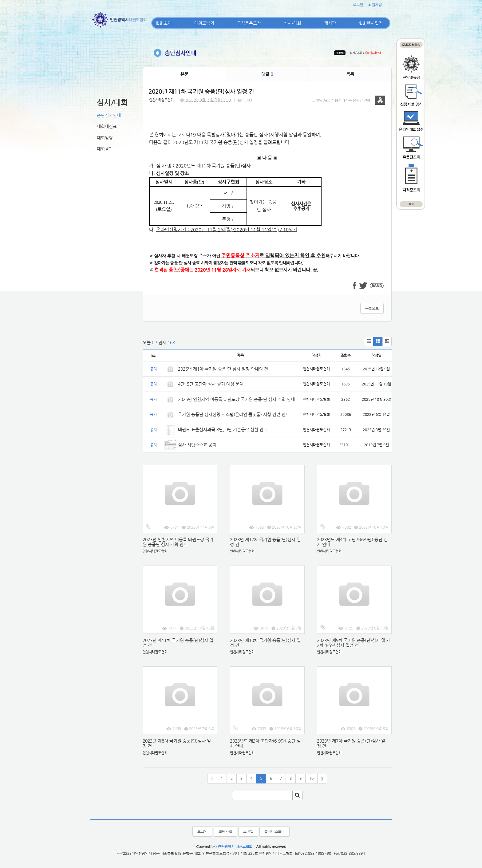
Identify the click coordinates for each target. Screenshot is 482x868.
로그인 (358, 5)
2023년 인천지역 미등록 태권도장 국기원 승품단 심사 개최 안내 (178, 542)
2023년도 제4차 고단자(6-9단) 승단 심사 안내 (352, 542)
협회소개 (164, 23)
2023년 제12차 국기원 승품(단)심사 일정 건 (265, 542)
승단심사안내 (109, 115)
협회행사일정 (371, 23)
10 (311, 778)
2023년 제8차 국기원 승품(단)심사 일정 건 (177, 743)
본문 (184, 74)
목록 (350, 74)
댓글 (267, 74)
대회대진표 (107, 126)
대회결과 (105, 149)
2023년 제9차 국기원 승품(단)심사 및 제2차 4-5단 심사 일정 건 (354, 643)
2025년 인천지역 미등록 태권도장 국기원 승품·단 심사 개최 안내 (236, 399)
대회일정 (105, 138)
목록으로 (372, 308)
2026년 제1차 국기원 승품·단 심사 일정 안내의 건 (223, 369)
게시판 (330, 23)
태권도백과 (204, 23)
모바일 (248, 831)
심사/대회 (292, 23)
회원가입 (375, 5)
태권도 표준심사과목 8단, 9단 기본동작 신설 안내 (223, 429)
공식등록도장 (249, 23)
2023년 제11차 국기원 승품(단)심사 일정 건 (178, 643)
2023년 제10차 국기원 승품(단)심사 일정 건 (265, 643)
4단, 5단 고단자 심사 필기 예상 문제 (211, 384)
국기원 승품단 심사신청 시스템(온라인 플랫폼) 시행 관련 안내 (234, 414)
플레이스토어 (275, 831)
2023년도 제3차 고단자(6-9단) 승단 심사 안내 (265, 743)
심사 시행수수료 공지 (197, 445)
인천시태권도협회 (161, 100)
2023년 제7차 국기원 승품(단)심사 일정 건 (351, 743)
